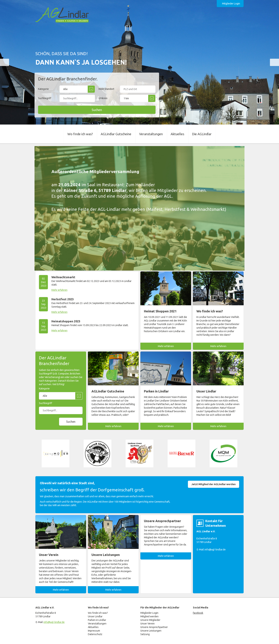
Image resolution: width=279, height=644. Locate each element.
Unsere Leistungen (151, 631)
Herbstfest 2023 (63, 299)
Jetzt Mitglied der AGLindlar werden (214, 484)
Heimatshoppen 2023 (66, 321)
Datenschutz (95, 634)
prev (5, 62)
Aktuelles (177, 134)
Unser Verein (148, 624)
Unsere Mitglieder (150, 620)
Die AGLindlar (202, 134)
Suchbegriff (45, 98)
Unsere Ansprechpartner (154, 627)
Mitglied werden (149, 616)
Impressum (94, 631)
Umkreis (103, 98)
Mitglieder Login (231, 4)
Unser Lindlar (95, 616)
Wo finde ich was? (80, 134)
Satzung (145, 634)
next (274, 62)
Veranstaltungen (151, 134)
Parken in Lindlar (97, 620)
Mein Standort (106, 89)
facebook (198, 613)
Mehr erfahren (59, 290)
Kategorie (43, 89)
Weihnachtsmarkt (63, 277)
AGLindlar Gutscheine (116, 134)
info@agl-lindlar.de (215, 550)
